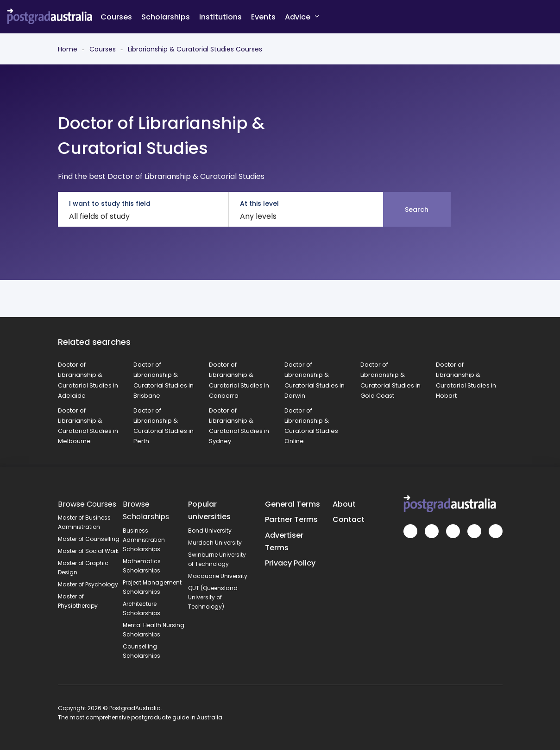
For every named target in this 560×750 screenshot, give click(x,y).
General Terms (293, 504)
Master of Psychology (88, 584)
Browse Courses (87, 504)
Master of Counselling (89, 539)
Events (263, 17)
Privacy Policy (290, 563)
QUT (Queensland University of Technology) (213, 597)
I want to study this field (110, 203)
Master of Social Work (88, 551)
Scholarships (166, 17)
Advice (302, 16)
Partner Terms (291, 519)
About (344, 504)
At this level (259, 203)
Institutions (220, 17)
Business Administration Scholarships (144, 540)
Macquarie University (218, 576)
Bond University (210, 531)
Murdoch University (215, 543)
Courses (116, 17)
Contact (349, 519)
